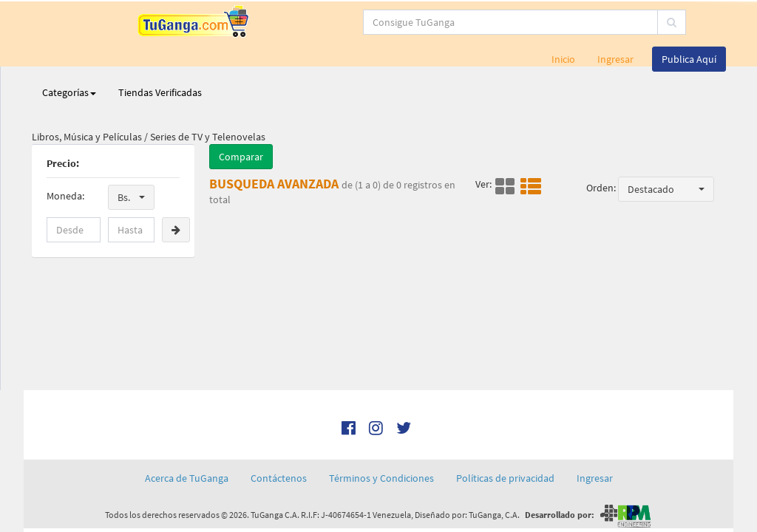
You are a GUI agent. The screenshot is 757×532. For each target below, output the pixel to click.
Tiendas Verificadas (160, 92)
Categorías (69, 92)
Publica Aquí (689, 59)
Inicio (563, 59)
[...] (356, 22)
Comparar (241, 157)
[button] (131, 197)
